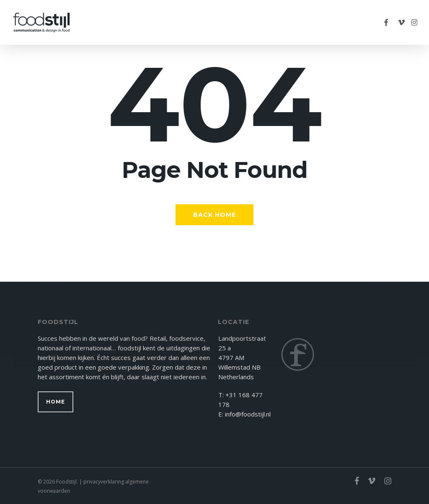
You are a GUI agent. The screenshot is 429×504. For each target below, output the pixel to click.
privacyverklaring (104, 482)
